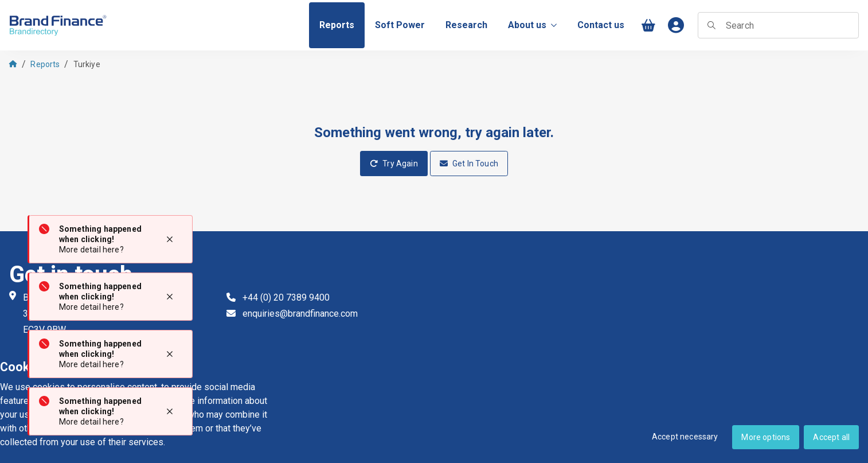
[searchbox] (778, 25)
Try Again (394, 164)
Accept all (831, 437)
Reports (45, 64)
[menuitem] (337, 25)
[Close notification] (170, 239)
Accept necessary (685, 437)
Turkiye (87, 64)
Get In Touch (469, 164)
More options (766, 437)
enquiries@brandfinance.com (300, 314)
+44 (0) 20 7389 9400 (286, 297)
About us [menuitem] (532, 25)
